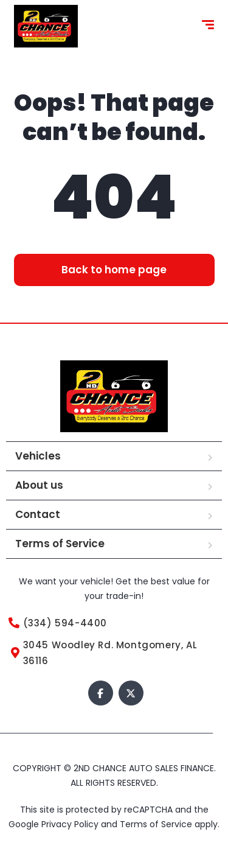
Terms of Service (60, 544)
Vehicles (38, 456)
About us (39, 485)
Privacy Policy (71, 824)
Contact (38, 514)
